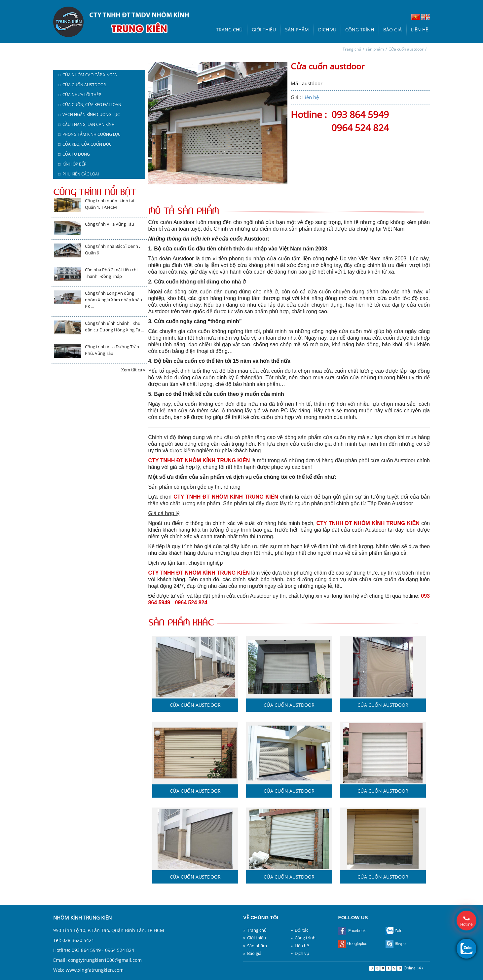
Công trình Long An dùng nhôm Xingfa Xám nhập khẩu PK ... (113, 300)
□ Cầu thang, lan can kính (86, 124)
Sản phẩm (297, 30)
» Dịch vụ (300, 953)
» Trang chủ (255, 930)
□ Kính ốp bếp (72, 164)
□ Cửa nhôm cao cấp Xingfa (88, 75)
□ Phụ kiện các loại (78, 174)
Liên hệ (420, 30)
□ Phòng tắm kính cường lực (89, 134)
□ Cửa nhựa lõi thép (80, 95)
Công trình (360, 30)
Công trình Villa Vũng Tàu (110, 224)
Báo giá (392, 30)
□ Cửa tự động (74, 154)
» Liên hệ (300, 946)
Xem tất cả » (133, 370)
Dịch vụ (327, 30)
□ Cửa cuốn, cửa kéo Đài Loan (90, 105)
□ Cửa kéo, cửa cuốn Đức (85, 144)
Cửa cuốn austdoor (406, 49)
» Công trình (303, 938)
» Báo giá (252, 953)
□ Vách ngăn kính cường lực (89, 114)
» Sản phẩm (255, 946)
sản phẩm (375, 49)
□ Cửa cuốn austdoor (82, 85)
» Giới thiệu (255, 938)
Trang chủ (229, 30)
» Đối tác (299, 930)
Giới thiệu (264, 30)
